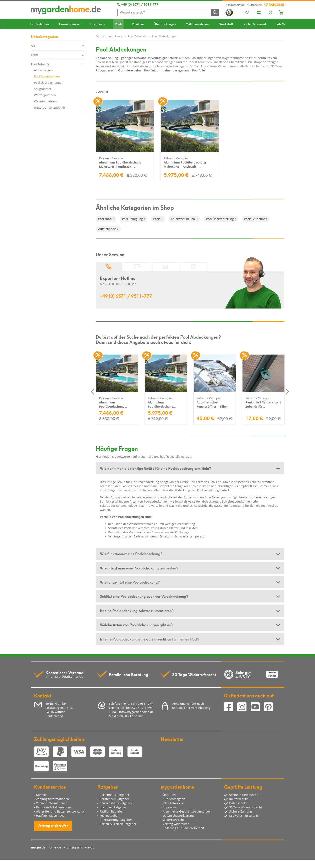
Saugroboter (43, 89)
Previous (93, 391)
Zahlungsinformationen (53, 799)
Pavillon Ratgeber (112, 811)
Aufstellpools (107, 229)
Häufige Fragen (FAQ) (51, 816)
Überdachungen (165, 24)
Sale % (280, 24)
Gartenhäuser (40, 24)
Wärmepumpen (45, 95)
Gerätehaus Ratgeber (114, 799)
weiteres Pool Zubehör (50, 108)
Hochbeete (98, 24)
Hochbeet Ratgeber (113, 807)
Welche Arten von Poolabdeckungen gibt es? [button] (136, 625)
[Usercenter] (271, 13)
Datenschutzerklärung (178, 816)
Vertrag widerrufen (53, 825)
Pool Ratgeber (109, 816)
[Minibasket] (281, 12)
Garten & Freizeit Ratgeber (118, 824)
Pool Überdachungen (49, 83)
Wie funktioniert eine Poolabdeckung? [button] (131, 553)
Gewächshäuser (70, 24)
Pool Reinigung (132, 219)
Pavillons (138, 24)
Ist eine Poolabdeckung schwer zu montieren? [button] (137, 610)
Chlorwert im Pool (183, 219)
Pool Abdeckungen (47, 76)
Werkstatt (226, 24)
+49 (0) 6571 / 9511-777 (138, 4)
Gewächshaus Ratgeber (116, 803)
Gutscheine (255, 5)
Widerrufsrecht (173, 820)
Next (287, 391)
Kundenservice (235, 5)
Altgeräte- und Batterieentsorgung (60, 811)
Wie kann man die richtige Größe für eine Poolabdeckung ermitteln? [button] (155, 468)
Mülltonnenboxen (198, 24)
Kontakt (41, 795)
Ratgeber (274, 5)
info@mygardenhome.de (136, 712)
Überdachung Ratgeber (116, 820)
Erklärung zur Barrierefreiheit (183, 828)
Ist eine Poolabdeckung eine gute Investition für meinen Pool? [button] (150, 639)
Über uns (169, 795)
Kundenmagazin (174, 799)
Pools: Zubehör (255, 219)
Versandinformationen (52, 803)
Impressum (171, 807)
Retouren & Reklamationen (55, 807)
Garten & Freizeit (254, 24)
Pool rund (105, 219)
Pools (118, 24)
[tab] (190, 468)
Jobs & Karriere (173, 803)
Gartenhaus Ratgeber (114, 795)
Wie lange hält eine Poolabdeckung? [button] (130, 582)
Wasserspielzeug (46, 101)
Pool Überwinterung (220, 219)
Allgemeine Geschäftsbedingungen (187, 811)
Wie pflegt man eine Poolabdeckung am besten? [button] (139, 568)
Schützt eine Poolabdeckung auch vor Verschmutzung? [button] (144, 596)
